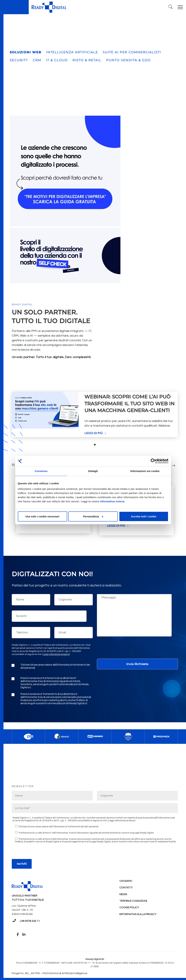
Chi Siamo (126, 880)
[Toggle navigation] (180, 6)
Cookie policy (130, 907)
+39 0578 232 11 (30, 920)
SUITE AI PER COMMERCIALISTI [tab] (132, 51)
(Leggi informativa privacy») (56, 653)
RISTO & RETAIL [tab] (87, 59)
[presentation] (123, 649)
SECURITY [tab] (19, 59)
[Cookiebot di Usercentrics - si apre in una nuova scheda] (153, 461)
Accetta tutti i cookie (144, 516)
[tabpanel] (95, 86)
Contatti (126, 887)
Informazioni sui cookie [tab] (145, 471)
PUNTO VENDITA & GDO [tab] (128, 59)
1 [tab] (95, 443)
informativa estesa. (113, 501)
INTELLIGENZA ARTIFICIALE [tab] (72, 51)
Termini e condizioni (133, 900)
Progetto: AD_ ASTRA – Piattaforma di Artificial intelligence (50, 972)
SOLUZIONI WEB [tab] (26, 51)
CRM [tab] (37, 59)
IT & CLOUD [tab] (57, 59)
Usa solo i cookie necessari (42, 516)
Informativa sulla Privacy (138, 914)
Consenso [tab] (41, 471)
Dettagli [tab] (93, 471)
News (123, 893)
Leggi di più (96, 432)
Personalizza (93, 516)
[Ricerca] (170, 6)
